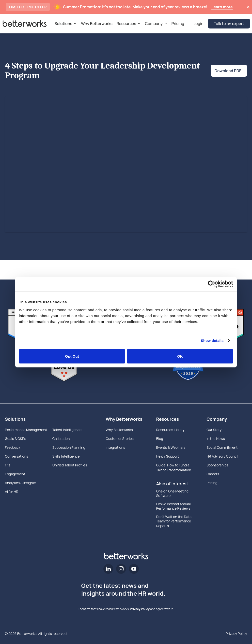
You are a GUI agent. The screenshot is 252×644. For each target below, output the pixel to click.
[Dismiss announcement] (248, 7)
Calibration (61, 439)
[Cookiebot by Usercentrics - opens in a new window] (212, 284)
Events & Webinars (171, 447)
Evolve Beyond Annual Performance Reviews (173, 506)
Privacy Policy (140, 609)
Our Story (214, 430)
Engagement (15, 474)
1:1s (8, 465)
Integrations (116, 447)
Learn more (222, 7)
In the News (216, 439)
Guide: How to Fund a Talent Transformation (173, 468)
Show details (212, 341)
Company (217, 419)
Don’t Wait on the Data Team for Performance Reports (174, 521)
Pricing (212, 483)
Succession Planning (69, 447)
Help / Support (167, 456)
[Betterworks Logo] (25, 24)
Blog (159, 439)
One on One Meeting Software (172, 493)
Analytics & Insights (21, 483)
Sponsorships (217, 465)
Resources (167, 419)
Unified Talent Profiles (70, 465)
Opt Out (72, 356)
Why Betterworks (124, 419)
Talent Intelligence (67, 430)
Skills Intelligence (66, 456)
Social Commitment (222, 447)
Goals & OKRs (16, 439)
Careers (213, 474)
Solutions (15, 419)
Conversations (16, 456)
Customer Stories (120, 439)
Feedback (13, 447)
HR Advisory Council (222, 456)
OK (180, 356)
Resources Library (170, 430)
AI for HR (12, 492)
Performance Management (26, 430)
